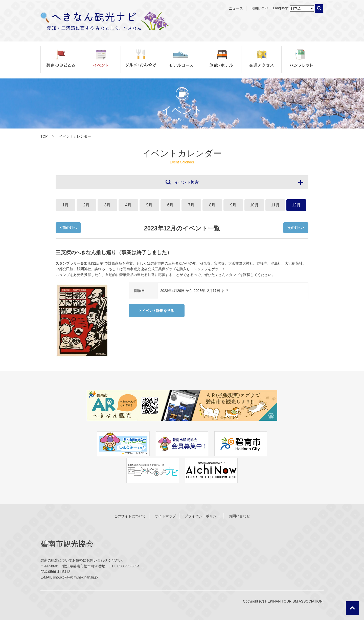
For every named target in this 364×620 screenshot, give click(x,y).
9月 (233, 205)
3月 (108, 205)
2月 (87, 205)
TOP (44, 136)
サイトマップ (165, 516)
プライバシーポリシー (202, 516)
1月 (66, 205)
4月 (129, 205)
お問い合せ (260, 8)
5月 (150, 205)
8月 (212, 205)
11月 (275, 205)
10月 (254, 205)
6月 (170, 205)
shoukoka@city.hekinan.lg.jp (75, 577)
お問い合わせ (239, 516)
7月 (191, 205)
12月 (296, 205)
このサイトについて (130, 516)
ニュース (236, 8)
